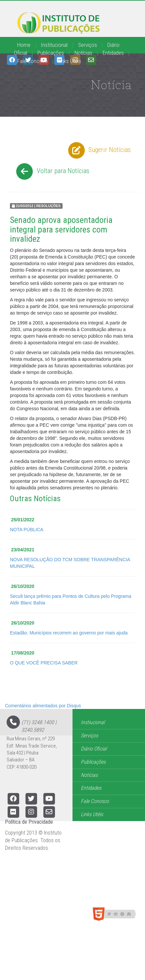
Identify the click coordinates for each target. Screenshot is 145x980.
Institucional (54, 45)
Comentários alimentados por (43, 706)
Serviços (88, 45)
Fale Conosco (32, 61)
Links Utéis (92, 814)
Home (24, 45)
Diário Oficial (94, 749)
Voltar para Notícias (52, 171)
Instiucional (93, 722)
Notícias (83, 53)
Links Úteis (70, 61)
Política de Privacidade (29, 822)
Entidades (113, 53)
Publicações (51, 53)
